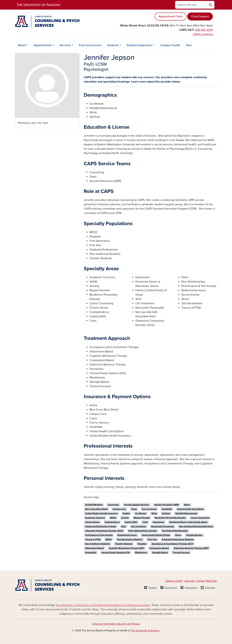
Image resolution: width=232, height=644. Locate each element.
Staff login (212, 581)
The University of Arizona (145, 631)
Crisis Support (200, 16)
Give (189, 45)
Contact (201, 581)
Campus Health (170, 45)
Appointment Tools (171, 16)
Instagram (191, 588)
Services (65, 45)
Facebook (171, 588)
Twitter (153, 588)
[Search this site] (191, 5)
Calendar (190, 581)
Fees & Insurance (90, 45)
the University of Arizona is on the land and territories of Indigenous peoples (103, 605)
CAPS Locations (203, 34)
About (22, 45)
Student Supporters (139, 45)
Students (113, 45)
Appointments (43, 45)
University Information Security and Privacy (116, 624)
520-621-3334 (204, 30)
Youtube (210, 588)
